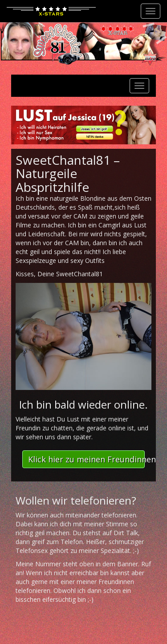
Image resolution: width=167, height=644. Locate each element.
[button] (83, 459)
